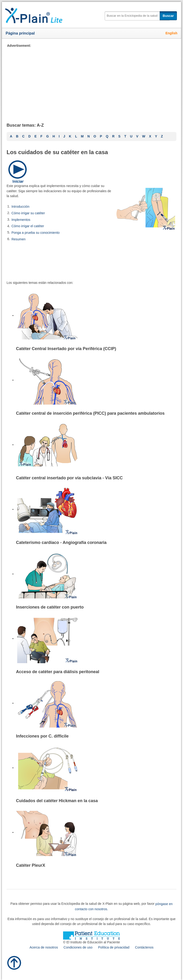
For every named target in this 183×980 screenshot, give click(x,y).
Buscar (168, 16)
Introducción (20, 207)
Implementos (21, 219)
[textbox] (137, 16)
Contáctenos (144, 947)
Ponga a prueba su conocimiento (36, 233)
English (171, 33)
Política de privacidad (114, 947)
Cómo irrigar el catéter (28, 226)
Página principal (20, 33)
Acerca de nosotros (44, 947)
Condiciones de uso (78, 947)
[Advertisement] (91, 81)
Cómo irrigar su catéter (28, 213)
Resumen (19, 239)
